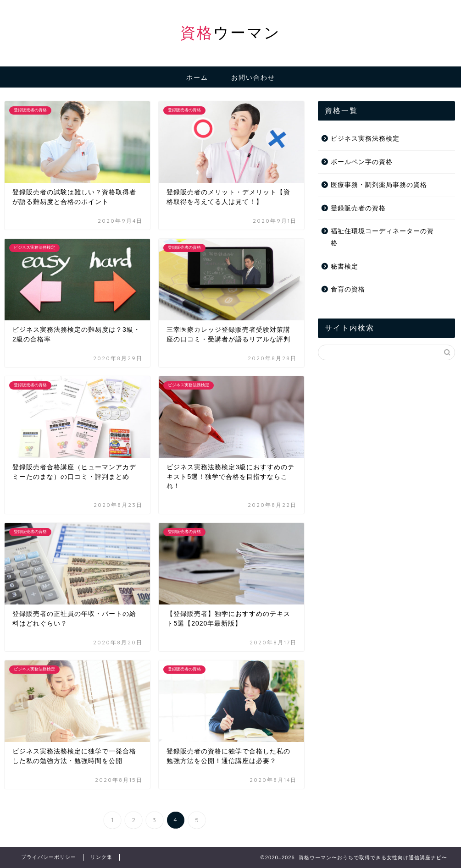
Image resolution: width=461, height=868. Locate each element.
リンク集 (101, 857)
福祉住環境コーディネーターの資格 (382, 237)
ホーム (197, 77)
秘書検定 (344, 266)
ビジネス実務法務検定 (365, 139)
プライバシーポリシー (49, 857)
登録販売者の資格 (358, 208)
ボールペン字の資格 (362, 162)
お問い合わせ (253, 77)
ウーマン (230, 32)
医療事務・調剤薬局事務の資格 (379, 185)
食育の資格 (348, 289)
